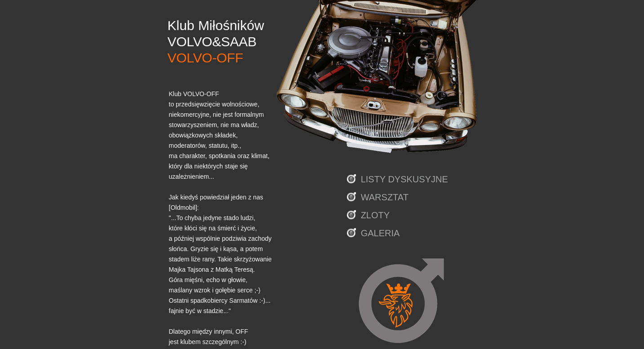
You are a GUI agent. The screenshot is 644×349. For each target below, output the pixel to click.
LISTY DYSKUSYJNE (404, 179)
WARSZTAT (385, 197)
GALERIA (380, 233)
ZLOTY (375, 215)
